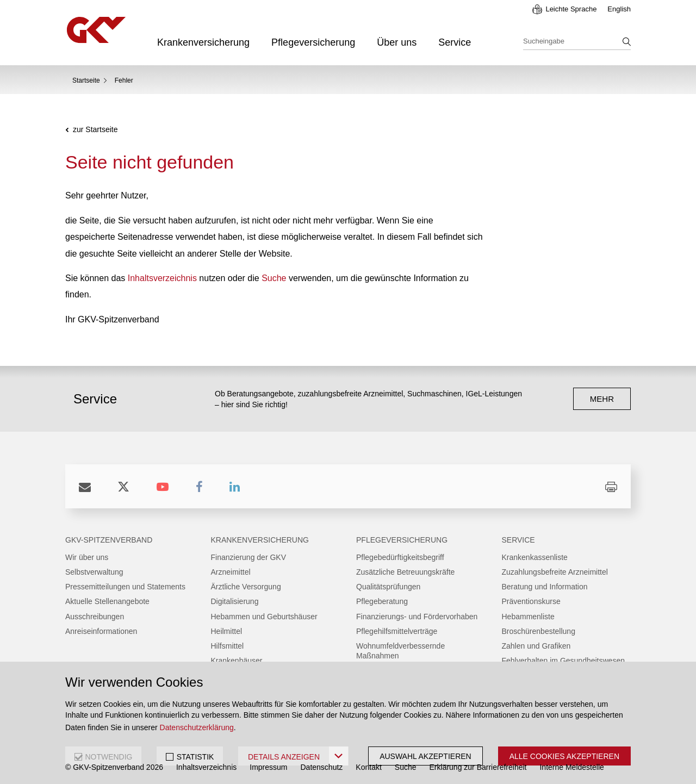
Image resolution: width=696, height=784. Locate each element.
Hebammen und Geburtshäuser (264, 617)
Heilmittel (227, 631)
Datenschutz (322, 767)
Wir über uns (87, 557)
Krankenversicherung (203, 42)
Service (455, 42)
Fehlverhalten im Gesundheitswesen (563, 661)
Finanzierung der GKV (249, 557)
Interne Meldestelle (571, 767)
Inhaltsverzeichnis (162, 278)
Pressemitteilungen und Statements (125, 587)
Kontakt (368, 767)
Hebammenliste (528, 617)
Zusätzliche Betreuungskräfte (405, 572)
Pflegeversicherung (313, 42)
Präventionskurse (531, 601)
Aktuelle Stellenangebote (107, 601)
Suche (274, 278)
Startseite (86, 80)
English (619, 9)
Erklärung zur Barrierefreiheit (478, 767)
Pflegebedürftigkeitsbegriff (400, 557)
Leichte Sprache (571, 9)
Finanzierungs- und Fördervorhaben (417, 617)
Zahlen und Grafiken (536, 646)
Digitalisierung (235, 601)
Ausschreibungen (95, 617)
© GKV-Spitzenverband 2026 (114, 767)
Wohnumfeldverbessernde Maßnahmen (400, 651)
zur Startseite (95, 130)
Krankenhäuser (237, 661)
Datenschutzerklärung (197, 727)
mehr (602, 399)
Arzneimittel (231, 572)
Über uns (397, 42)
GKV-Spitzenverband (109, 540)
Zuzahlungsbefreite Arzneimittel (555, 572)
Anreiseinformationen (101, 631)
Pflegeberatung (382, 601)
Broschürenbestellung (539, 631)
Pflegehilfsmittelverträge (397, 631)
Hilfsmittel (228, 646)
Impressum (268, 767)
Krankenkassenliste (535, 557)
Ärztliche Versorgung (246, 587)
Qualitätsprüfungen (388, 587)
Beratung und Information (545, 587)
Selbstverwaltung (94, 572)
